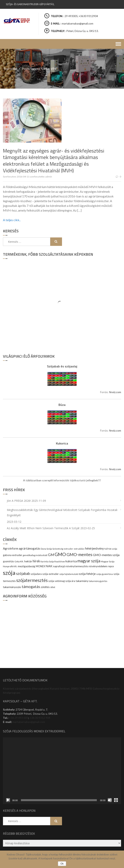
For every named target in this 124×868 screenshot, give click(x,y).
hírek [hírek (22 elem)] (36, 561)
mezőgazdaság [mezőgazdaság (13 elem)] (27, 566)
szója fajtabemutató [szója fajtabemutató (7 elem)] (69, 574)
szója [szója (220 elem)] (9, 573)
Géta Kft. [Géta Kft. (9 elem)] (19, 561)
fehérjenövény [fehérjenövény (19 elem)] (94, 548)
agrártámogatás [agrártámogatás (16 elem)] (29, 548)
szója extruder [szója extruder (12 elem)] (50, 574)
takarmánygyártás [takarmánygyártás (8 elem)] (98, 581)
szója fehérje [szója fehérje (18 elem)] (87, 574)
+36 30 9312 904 (40, 718)
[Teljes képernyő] (116, 800)
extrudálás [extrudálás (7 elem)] (79, 549)
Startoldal (10, 69)
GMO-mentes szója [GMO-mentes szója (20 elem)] (106, 555)
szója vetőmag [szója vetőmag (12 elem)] (57, 581)
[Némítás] (110, 800)
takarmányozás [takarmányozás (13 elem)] (12, 587)
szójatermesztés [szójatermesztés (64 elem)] (32, 580)
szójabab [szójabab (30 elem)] (23, 574)
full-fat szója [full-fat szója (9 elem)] (111, 549)
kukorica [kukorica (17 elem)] (71, 561)
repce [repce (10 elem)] (111, 566)
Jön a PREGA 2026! (19, 501)
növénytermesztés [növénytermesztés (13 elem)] (77, 566)
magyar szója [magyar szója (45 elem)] (89, 561)
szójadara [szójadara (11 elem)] (36, 574)
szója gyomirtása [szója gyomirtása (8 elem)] (105, 574)
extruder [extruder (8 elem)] (68, 549)
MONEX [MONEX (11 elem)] (40, 566)
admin (49, 177)
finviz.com (115, 392)
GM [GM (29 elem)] (51, 555)
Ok (62, 864)
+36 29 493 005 (19, 718)
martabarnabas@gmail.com (29, 722)
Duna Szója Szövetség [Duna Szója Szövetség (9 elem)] (52, 549)
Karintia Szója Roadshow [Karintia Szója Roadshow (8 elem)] (53, 561)
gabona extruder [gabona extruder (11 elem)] (13, 555)
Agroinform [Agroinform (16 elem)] (11, 548)
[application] (62, 771)
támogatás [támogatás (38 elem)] (31, 587)
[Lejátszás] (8, 800)
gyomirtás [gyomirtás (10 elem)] (8, 561)
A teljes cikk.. (12, 220)
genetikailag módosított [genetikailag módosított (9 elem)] (35, 555)
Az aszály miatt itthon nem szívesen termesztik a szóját (43, 528)
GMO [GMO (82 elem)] (60, 554)
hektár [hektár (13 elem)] (28, 561)
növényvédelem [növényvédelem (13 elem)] (98, 566)
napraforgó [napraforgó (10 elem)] (59, 566)
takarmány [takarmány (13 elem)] (82, 581)
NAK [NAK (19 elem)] (49, 566)
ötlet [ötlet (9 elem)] (53, 587)
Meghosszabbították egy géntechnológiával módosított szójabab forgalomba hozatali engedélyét (62, 513)
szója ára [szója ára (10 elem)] (70, 581)
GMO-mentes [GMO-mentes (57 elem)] (79, 554)
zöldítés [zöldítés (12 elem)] (45, 587)
